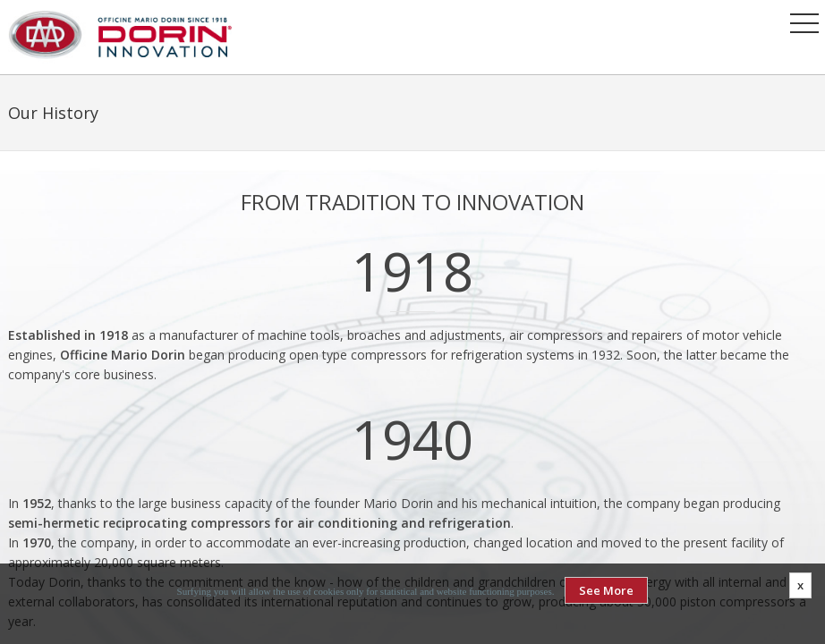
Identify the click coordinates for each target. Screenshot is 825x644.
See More (606, 590)
